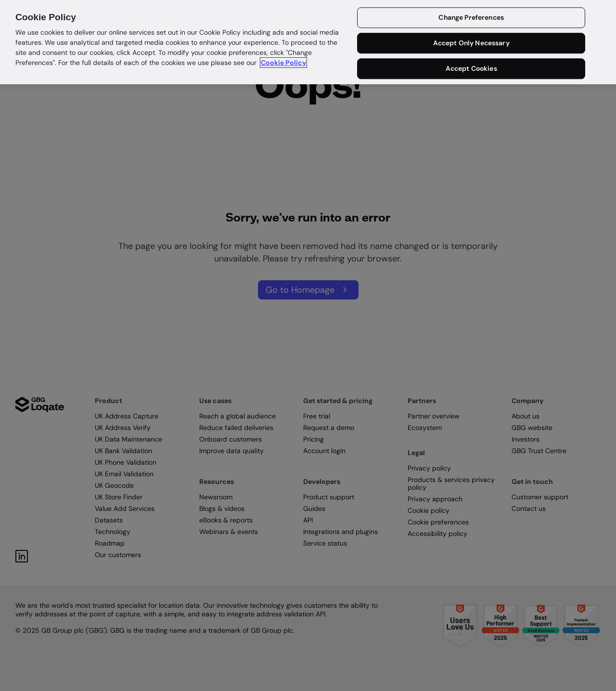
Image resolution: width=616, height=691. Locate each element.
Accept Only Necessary (471, 43)
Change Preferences (471, 18)
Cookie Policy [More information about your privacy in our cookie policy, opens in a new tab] (283, 63)
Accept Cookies (471, 68)
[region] (308, 42)
